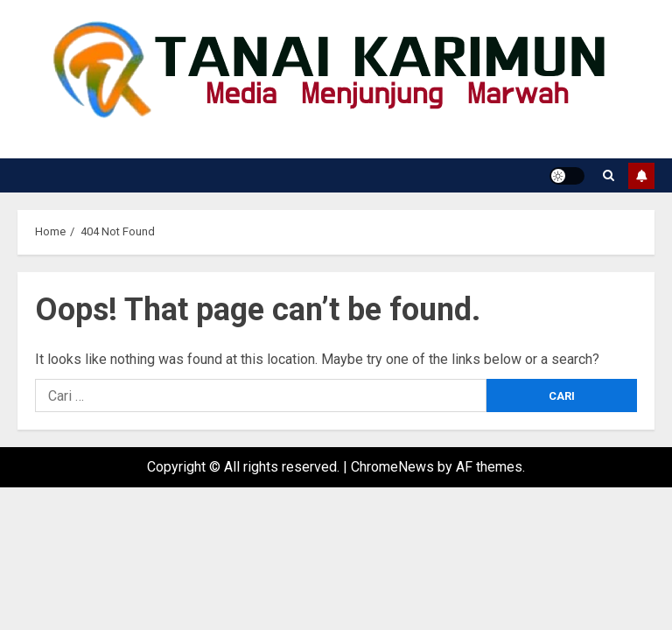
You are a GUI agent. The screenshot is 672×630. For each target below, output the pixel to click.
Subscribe (641, 176)
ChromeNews (392, 467)
